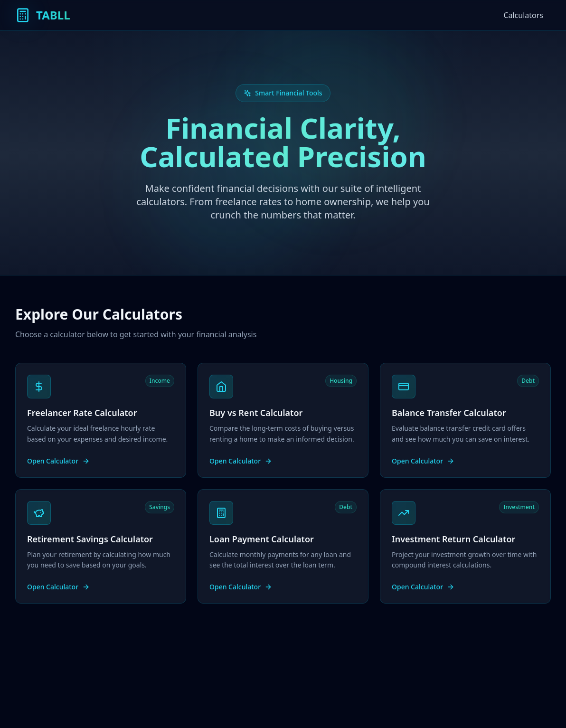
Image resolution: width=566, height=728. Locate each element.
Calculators (523, 15)
